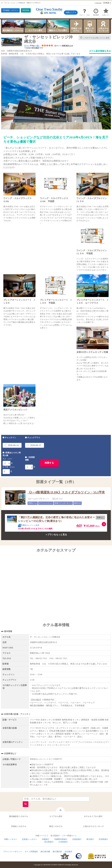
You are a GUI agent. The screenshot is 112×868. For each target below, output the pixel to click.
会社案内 (68, 852)
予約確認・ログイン (10, 10)
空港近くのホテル (76, 26)
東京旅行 (90, 839)
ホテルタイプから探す (93, 816)
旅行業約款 (57, 852)
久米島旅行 (63, 842)
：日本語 (103, 3)
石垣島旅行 (103, 839)
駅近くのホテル (90, 26)
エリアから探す (35, 26)
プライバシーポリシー (13, 852)
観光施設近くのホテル (13, 26)
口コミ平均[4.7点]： (33, 46)
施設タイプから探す (58, 26)
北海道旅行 (77, 839)
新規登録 (26, 10)
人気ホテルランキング (103, 26)
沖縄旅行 (45, 839)
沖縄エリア (71, 12)
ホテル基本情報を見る (100, 51)
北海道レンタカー (29, 839)
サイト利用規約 (31, 852)
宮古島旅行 (49, 842)
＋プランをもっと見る (56, 535)
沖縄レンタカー (11, 839)
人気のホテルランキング (93, 826)
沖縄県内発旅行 (61, 839)
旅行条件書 (45, 852)
